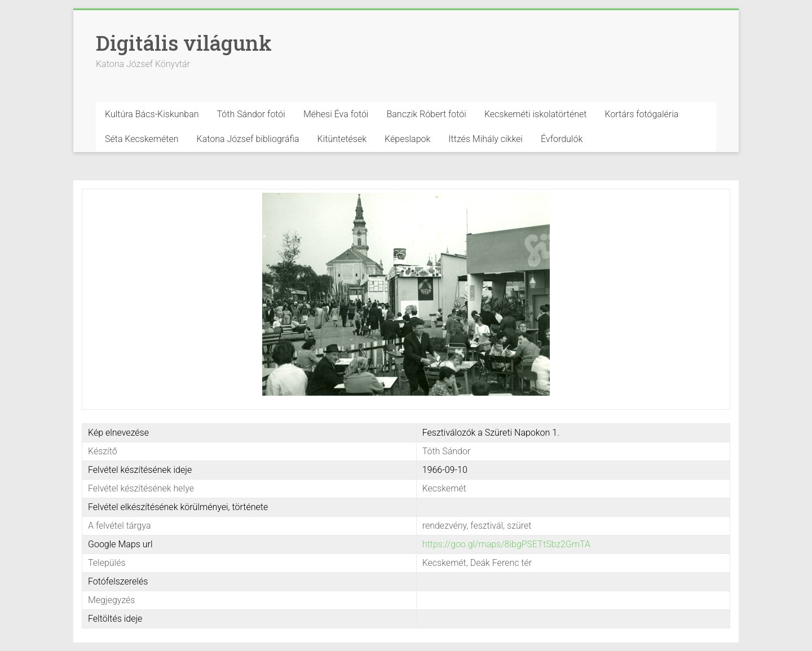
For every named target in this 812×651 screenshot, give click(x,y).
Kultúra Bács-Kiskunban (152, 114)
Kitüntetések (342, 139)
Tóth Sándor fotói (251, 114)
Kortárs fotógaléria (641, 114)
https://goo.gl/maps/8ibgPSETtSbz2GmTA (506, 544)
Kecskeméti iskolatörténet (536, 114)
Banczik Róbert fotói (426, 114)
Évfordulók (562, 139)
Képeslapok (407, 139)
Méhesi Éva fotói (336, 114)
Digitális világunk (184, 43)
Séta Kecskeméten (142, 139)
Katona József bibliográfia (248, 139)
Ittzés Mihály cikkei (486, 139)
